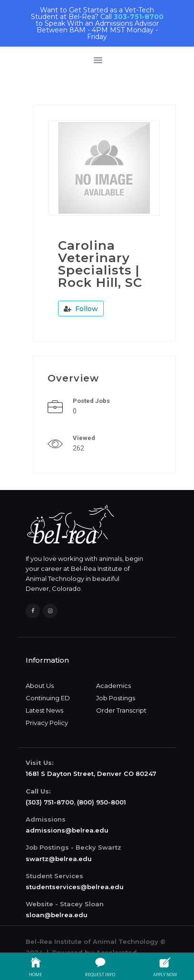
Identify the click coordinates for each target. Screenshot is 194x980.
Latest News (44, 710)
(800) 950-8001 (102, 802)
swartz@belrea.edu (59, 859)
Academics (113, 686)
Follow (81, 309)
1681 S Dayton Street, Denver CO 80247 (91, 774)
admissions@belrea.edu (67, 830)
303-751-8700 (139, 17)
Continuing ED (48, 698)
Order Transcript (121, 710)
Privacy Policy (47, 723)
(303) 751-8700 (50, 802)
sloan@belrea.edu (57, 915)
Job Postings (116, 698)
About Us (40, 686)
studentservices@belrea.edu (75, 887)
